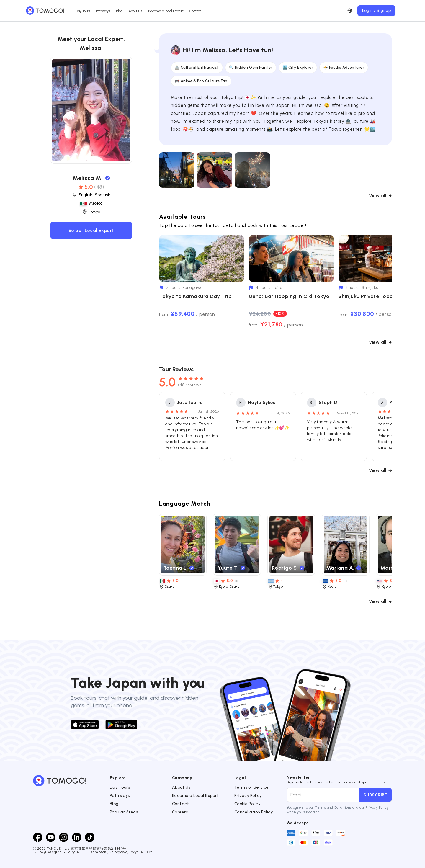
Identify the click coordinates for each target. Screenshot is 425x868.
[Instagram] (64, 837)
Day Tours (83, 11)
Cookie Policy (247, 804)
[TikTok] (90, 837)
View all (380, 196)
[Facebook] (38, 837)
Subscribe (375, 795)
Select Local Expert (91, 230)
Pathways (103, 11)
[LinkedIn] (77, 837)
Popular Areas (124, 812)
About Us (135, 11)
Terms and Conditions (333, 807)
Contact (195, 11)
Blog (119, 11)
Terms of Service (252, 787)
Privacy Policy (248, 796)
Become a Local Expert (166, 11)
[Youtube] (51, 837)
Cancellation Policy (254, 812)
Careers (180, 812)
